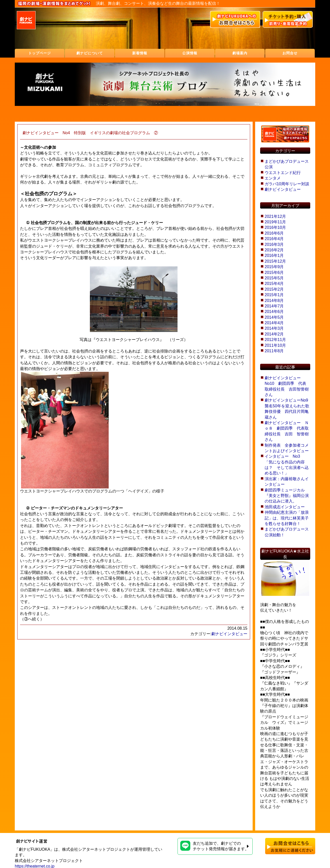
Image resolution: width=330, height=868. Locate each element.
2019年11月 (275, 222)
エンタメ (273, 178)
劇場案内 (240, 53)
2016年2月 (274, 250)
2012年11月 (275, 340)
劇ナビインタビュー (229, 634)
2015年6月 (274, 273)
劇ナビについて (90, 53)
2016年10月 (275, 227)
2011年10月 (275, 345)
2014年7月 (274, 306)
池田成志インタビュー (285, 507)
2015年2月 (274, 289)
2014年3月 (274, 328)
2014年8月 (274, 301)
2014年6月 (274, 312)
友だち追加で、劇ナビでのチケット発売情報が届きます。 (215, 846)
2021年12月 (275, 216)
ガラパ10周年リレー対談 (287, 184)
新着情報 (140, 53)
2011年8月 (274, 351)
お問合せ (290, 53)
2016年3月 (274, 244)
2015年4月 (274, 284)
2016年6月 (274, 233)
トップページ (40, 53)
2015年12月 (275, 261)
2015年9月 (274, 267)
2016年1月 (274, 255)
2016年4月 (274, 239)
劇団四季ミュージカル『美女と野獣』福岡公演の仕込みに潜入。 (287, 496)
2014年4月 (274, 323)
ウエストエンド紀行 (283, 173)
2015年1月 (274, 295)
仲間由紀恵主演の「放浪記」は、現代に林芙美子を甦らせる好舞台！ (287, 518)
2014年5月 (274, 317)
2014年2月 (274, 334)
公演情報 (190, 53)
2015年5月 (274, 278)
